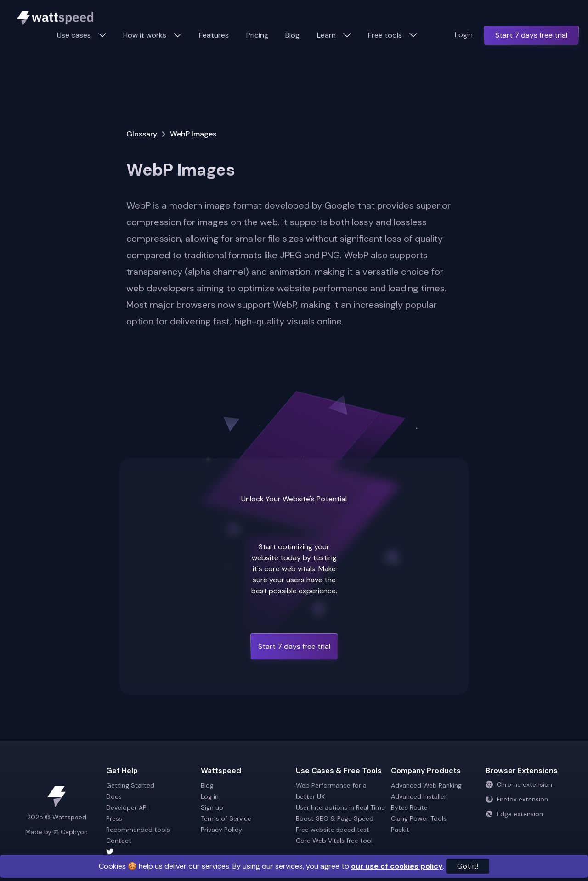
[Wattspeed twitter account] (152, 852)
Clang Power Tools (419, 818)
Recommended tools (138, 830)
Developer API (127, 807)
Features (214, 35)
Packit (400, 830)
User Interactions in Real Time (340, 807)
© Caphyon (71, 832)
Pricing (257, 35)
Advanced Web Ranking (426, 785)
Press (114, 818)
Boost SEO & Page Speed (335, 818)
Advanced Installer (419, 796)
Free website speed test (333, 830)
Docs (114, 796)
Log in (210, 796)
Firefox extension (517, 799)
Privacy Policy (221, 830)
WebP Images (193, 134)
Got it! (468, 866)
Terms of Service (226, 818)
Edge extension (514, 814)
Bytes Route (409, 807)
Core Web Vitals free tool (334, 841)
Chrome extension (519, 784)
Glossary (142, 134)
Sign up (212, 807)
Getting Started (130, 785)
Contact (119, 841)
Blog (292, 35)
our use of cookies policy (397, 866)
